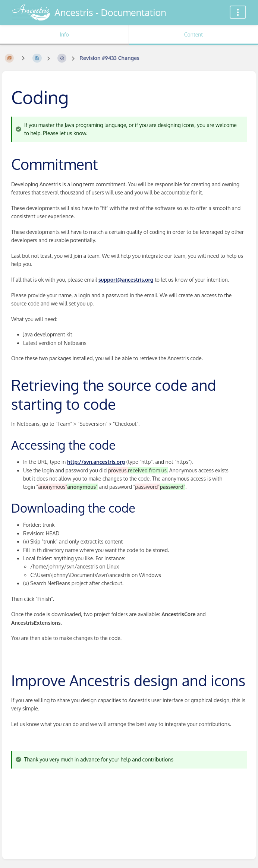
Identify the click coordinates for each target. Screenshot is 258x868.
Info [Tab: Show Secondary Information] (64, 34)
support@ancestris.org (126, 280)
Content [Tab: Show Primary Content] (193, 34)
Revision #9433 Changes (109, 58)
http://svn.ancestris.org (96, 462)
